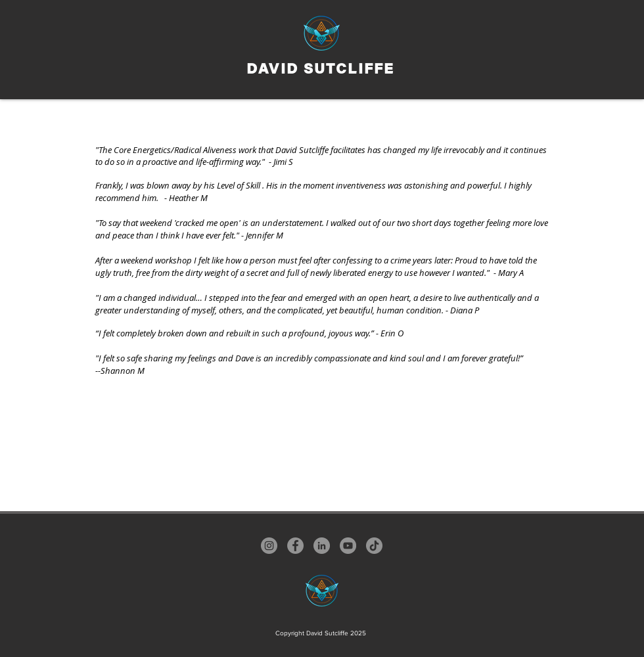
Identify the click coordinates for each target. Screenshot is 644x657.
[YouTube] (348, 546)
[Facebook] (295, 546)
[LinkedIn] (322, 546)
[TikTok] (374, 546)
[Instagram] (269, 546)
